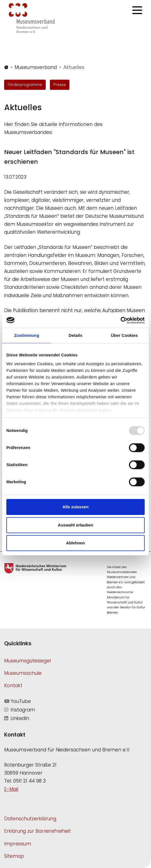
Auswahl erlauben (75, 525)
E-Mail (11, 789)
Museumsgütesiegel (27, 661)
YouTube (17, 701)
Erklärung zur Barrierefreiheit (37, 831)
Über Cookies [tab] (124, 335)
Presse (60, 85)
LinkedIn (17, 718)
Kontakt (13, 686)
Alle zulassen (75, 507)
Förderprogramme (25, 85)
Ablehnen (75, 543)
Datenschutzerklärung (30, 819)
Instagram (20, 710)
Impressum (18, 844)
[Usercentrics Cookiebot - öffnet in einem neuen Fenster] (121, 320)
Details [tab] (75, 335)
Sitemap (14, 856)
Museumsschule (23, 673)
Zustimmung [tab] (27, 335)
